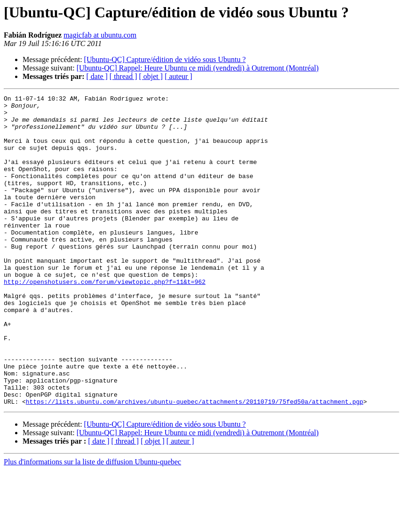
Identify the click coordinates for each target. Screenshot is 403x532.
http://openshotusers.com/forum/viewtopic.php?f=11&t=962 (105, 320)
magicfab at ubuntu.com (100, 35)
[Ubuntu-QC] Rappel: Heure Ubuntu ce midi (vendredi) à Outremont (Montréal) (198, 68)
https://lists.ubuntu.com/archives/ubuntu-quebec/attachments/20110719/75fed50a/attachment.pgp (195, 463)
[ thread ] (123, 76)
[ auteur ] (178, 76)
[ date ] (97, 76)
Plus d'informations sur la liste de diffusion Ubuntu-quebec (92, 524)
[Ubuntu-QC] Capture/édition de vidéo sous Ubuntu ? (165, 59)
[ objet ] (151, 76)
